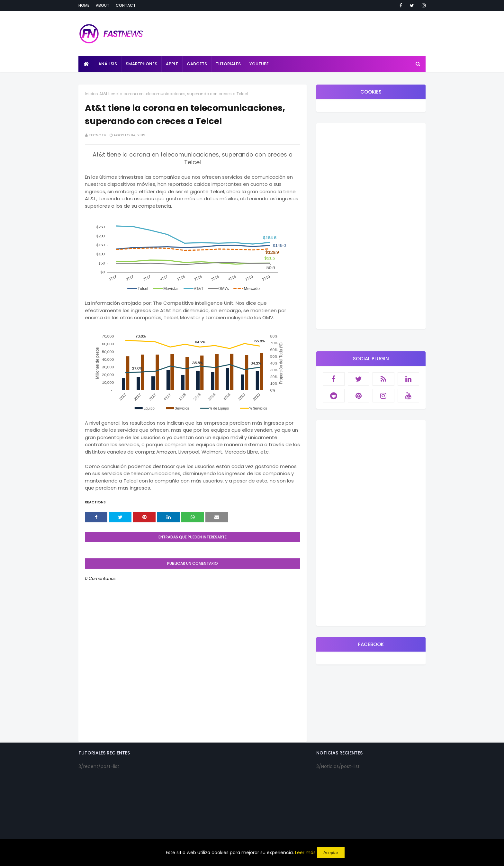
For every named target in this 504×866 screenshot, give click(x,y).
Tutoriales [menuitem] (228, 64)
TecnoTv (98, 135)
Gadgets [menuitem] (197, 64)
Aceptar (331, 853)
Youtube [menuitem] (259, 64)
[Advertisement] (371, 226)
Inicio (90, 94)
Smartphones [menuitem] (141, 64)
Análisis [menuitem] (108, 64)
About (103, 5)
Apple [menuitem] (172, 64)
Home (84, 5)
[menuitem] (86, 64)
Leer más (305, 852)
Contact (126, 5)
